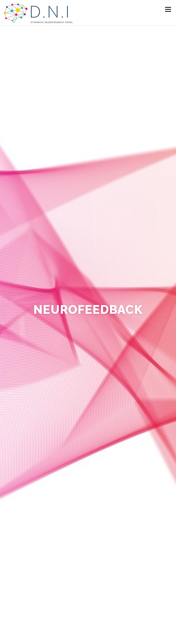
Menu (168, 9)
